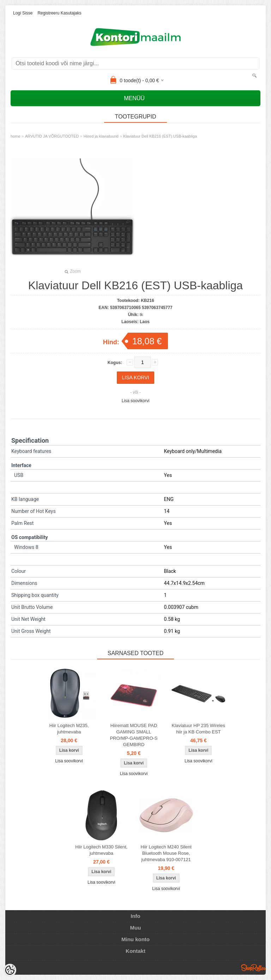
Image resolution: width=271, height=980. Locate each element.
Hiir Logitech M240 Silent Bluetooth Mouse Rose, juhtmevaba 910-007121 (166, 853)
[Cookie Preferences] (10, 970)
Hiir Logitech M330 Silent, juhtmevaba (101, 850)
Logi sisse (23, 13)
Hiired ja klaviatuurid (101, 136)
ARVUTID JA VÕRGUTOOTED (52, 136)
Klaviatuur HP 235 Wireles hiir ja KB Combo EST (199, 729)
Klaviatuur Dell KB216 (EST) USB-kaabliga (160, 136)
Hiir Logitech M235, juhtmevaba (69, 729)
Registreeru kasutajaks (59, 13)
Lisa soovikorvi (136, 401)
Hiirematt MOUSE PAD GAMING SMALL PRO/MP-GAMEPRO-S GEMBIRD (134, 735)
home (16, 136)
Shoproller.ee (253, 968)
